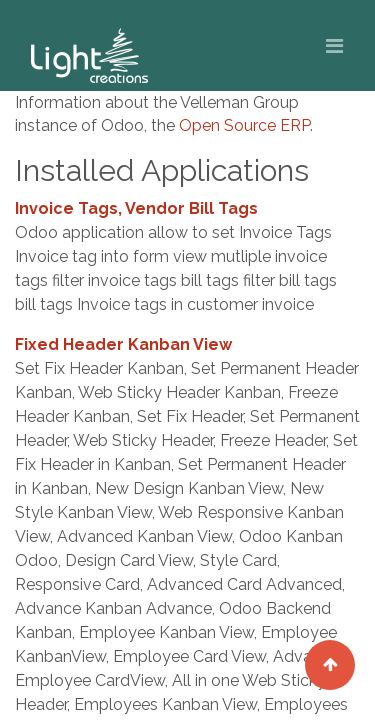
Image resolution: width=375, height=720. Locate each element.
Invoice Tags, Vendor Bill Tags (136, 208)
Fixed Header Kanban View (123, 344)
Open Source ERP (244, 125)
